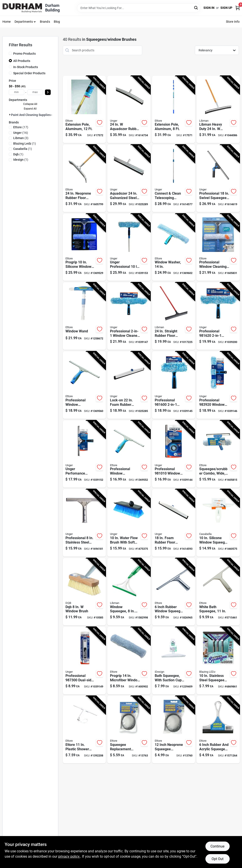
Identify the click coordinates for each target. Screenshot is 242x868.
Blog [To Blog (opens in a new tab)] (57, 22)
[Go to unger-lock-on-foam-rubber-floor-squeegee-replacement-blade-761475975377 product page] (129, 385)
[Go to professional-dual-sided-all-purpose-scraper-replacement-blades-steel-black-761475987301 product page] (84, 661)
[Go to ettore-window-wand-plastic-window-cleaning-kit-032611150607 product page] (84, 316)
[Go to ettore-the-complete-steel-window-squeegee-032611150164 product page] (218, 454)
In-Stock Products (26, 67)
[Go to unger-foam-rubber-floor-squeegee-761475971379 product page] (174, 523)
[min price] (17, 92)
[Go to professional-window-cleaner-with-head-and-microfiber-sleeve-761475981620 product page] (218, 316)
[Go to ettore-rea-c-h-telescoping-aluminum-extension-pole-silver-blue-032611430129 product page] (84, 110)
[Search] (196, 8)
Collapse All (30, 104)
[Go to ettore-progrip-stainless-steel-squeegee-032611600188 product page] (84, 385)
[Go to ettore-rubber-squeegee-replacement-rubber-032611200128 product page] (174, 730)
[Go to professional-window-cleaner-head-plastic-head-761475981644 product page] (129, 316)
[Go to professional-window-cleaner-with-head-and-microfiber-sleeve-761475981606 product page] (174, 385)
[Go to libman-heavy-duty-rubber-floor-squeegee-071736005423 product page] (218, 110)
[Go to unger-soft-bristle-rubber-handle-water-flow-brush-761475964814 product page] (129, 523)
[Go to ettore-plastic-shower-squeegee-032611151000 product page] (84, 730)
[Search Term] (139, 8)
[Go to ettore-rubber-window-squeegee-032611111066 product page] (174, 592)
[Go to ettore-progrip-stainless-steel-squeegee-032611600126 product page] (129, 454)
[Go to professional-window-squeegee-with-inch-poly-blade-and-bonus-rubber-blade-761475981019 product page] (174, 454)
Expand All (30, 109)
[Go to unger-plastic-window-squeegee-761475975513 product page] (218, 178)
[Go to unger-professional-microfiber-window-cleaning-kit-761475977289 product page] (129, 247)
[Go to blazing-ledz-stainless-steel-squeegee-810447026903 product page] (218, 661)
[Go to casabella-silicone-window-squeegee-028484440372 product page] (218, 523)
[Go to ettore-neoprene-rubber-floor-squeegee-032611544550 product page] (84, 178)
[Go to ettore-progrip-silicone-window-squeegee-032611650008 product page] (84, 247)
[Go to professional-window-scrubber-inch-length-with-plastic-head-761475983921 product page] (218, 385)
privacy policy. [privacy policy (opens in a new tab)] (69, 856)
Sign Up (226, 8)
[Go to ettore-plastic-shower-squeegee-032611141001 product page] (218, 592)
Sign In (209, 8)
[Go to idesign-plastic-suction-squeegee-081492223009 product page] (174, 661)
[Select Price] (48, 92)
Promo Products (24, 54)
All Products (22, 61)
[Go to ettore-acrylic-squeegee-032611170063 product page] (218, 730)
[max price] (35, 92)
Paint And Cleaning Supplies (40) (34, 115)
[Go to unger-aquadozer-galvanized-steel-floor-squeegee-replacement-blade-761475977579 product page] (129, 178)
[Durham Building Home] (22, 8)
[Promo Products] (10, 53)
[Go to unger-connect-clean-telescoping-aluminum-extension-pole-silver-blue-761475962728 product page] (174, 178)
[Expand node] (10, 115)
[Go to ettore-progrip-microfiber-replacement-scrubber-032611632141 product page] (129, 661)
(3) (21, 138)
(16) (21, 133)
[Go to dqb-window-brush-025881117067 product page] (84, 592)
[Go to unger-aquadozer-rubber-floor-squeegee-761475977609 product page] (129, 110)
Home (7, 22)
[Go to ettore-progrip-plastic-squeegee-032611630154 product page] (174, 247)
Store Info (233, 22)
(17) (21, 127)
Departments (24, 22)
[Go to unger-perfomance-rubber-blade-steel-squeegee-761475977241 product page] (84, 454)
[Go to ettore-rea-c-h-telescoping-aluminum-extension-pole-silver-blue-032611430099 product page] (174, 110)
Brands (45, 22)
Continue (217, 846)
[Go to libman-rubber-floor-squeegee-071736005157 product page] (174, 316)
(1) (25, 143)
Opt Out (218, 859)
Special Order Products (29, 73)
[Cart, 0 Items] (238, 8)
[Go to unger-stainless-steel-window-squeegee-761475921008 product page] (84, 523)
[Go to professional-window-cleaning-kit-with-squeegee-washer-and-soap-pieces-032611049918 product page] (218, 247)
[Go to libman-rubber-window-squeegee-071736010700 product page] (129, 592)
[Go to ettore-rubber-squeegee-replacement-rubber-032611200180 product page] (129, 730)
